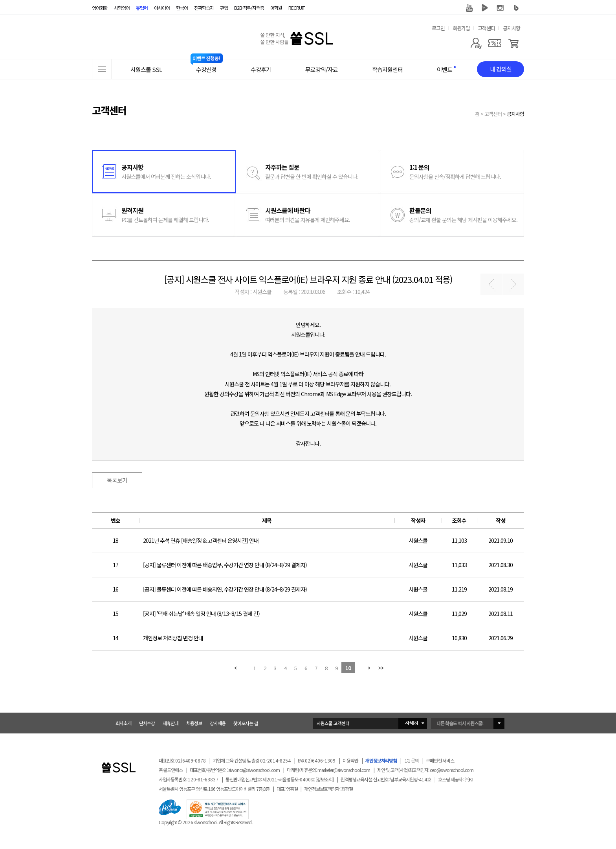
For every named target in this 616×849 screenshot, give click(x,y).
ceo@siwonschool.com (452, 770)
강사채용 (218, 723)
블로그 (516, 8)
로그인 (438, 28)
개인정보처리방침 (381, 760)
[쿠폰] (495, 43)
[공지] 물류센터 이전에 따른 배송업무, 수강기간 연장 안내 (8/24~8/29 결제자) (225, 565)
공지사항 (511, 28)
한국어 (182, 8)
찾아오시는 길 (246, 723)
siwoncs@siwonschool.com (254, 770)
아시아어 (162, 8)
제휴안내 (170, 723)
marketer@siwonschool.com (344, 770)
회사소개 (123, 723)
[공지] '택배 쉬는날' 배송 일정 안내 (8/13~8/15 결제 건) (201, 614)
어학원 (276, 8)
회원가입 (461, 28)
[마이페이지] (476, 43)
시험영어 (122, 8)
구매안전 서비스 (440, 760)
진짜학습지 (204, 8)
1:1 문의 (412, 760)
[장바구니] (514, 43)
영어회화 (100, 8)
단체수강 (147, 723)
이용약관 (350, 760)
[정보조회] (324, 779)
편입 (224, 8)
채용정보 (194, 723)
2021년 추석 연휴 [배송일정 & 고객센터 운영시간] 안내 (201, 540)
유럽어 (142, 8)
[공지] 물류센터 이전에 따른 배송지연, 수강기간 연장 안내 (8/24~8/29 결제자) (225, 589)
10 (348, 668)
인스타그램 (500, 8)
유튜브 (469, 8)
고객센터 (486, 28)
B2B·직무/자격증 (249, 8)
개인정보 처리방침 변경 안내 (173, 638)
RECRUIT (297, 8)
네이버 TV (485, 8)
